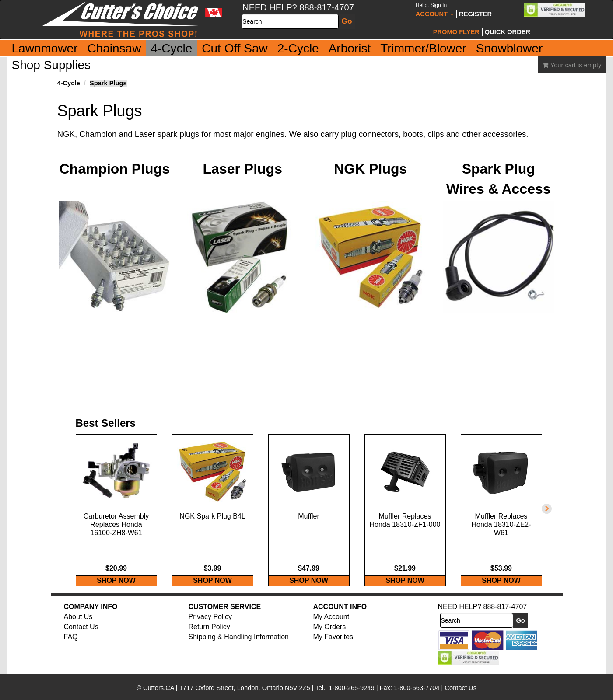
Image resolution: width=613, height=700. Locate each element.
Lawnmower (45, 48)
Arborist (350, 48)
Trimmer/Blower (423, 48)
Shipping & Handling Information (239, 646)
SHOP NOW (116, 590)
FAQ (71, 646)
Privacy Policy (210, 626)
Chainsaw (114, 48)
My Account (331, 626)
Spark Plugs (108, 83)
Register (475, 14)
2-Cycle (298, 48)
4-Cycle (171, 48)
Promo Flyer (456, 32)
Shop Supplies (51, 65)
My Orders (330, 636)
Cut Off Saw (235, 48)
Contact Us (81, 636)
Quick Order (508, 32)
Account (435, 10)
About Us (78, 626)
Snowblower (510, 48)
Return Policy (209, 636)
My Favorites (333, 646)
